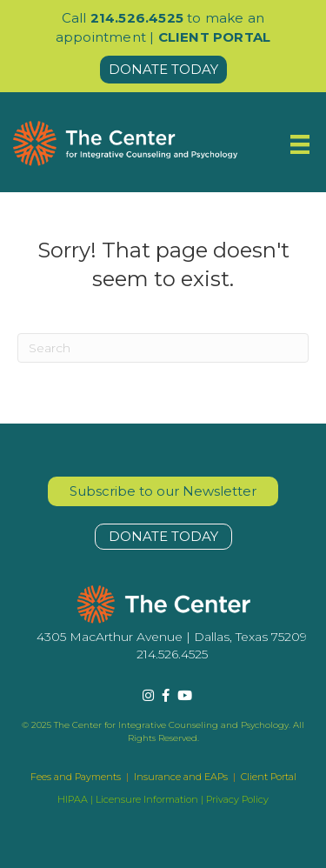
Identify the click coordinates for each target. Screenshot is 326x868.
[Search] (163, 348)
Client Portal (269, 777)
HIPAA (73, 799)
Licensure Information (147, 799)
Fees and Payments (77, 777)
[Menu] (300, 144)
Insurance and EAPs (181, 777)
